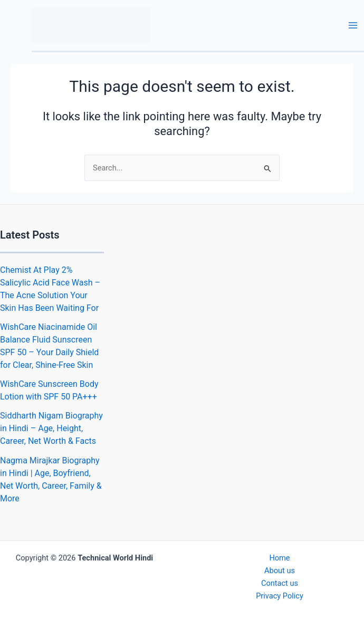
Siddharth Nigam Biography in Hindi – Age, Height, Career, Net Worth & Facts (51, 428)
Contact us (280, 583)
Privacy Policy (280, 596)
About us (280, 571)
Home (279, 558)
